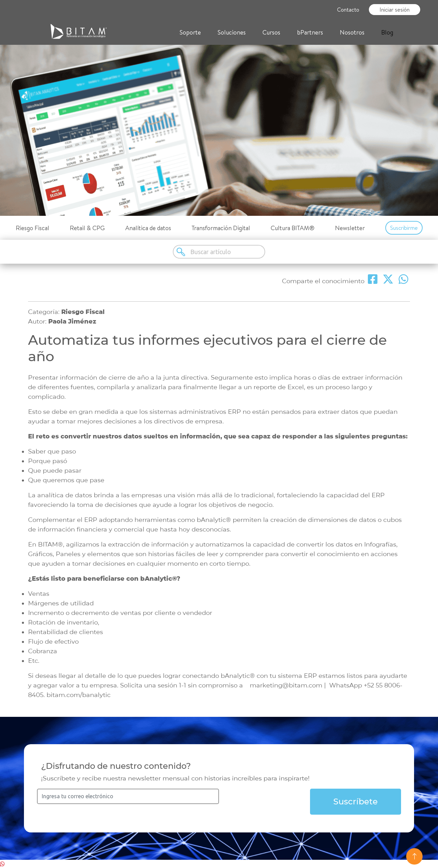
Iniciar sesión (395, 10)
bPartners (310, 32)
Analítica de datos (148, 228)
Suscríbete (356, 801)
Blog (387, 32)
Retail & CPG (87, 228)
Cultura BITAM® (293, 228)
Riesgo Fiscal (33, 228)
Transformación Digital (221, 228)
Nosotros (352, 32)
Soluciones (232, 32)
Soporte (190, 32)
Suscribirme (404, 228)
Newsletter (350, 228)
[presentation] (271, 802)
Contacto (348, 10)
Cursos (271, 32)
